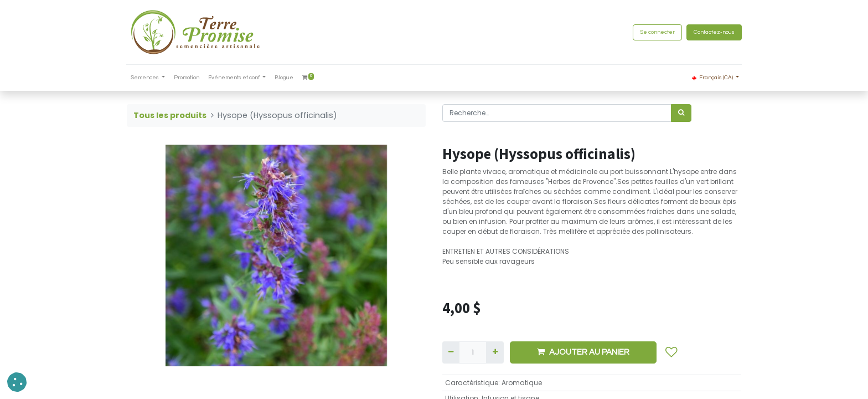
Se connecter (657, 32)
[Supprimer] (451, 352)
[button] (671, 352)
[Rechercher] (681, 113)
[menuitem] (187, 78)
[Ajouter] (495, 352)
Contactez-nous (714, 32)
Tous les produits (170, 115)
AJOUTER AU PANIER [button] (583, 352)
